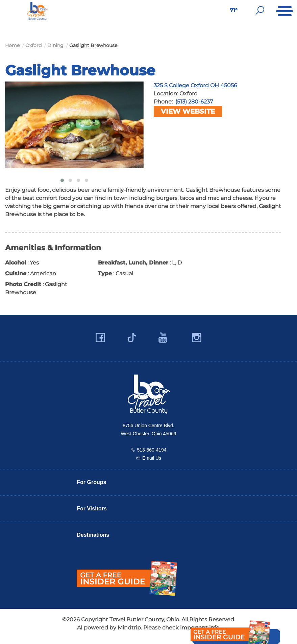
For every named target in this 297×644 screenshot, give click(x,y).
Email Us (152, 458)
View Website (188, 111)
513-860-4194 (152, 450)
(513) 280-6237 (194, 102)
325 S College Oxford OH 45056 (195, 85)
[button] (62, 180)
